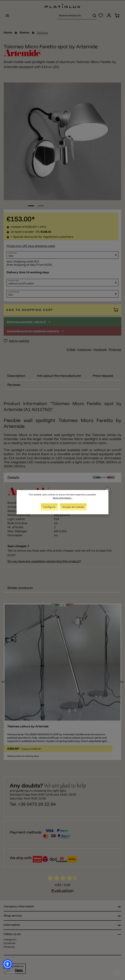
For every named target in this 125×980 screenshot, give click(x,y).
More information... (63, 498)
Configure (49, 507)
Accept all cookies (73, 507)
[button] (8, 964)
